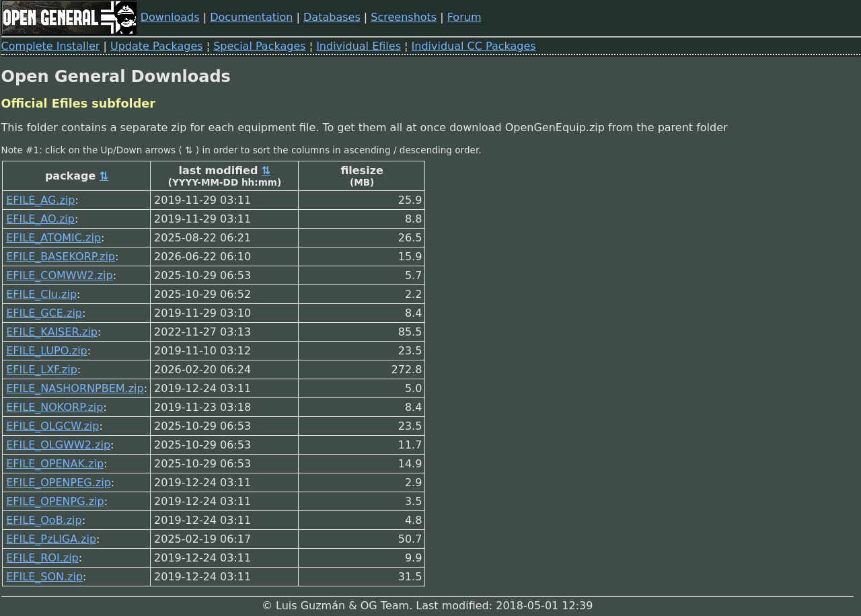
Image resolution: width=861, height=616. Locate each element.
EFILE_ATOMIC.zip (53, 238)
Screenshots (404, 17)
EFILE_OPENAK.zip (55, 464)
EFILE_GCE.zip (44, 313)
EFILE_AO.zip (40, 219)
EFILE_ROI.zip (42, 558)
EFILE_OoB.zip (44, 520)
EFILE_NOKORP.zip (54, 407)
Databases (332, 17)
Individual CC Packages (474, 46)
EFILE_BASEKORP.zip (61, 257)
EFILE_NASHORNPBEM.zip (75, 388)
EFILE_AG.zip (40, 200)
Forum (464, 17)
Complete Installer (51, 46)
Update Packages (157, 46)
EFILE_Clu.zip (41, 294)
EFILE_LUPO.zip (47, 351)
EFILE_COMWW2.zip (60, 275)
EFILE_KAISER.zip (52, 332)
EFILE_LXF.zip (42, 370)
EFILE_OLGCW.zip (52, 426)
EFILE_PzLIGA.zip (51, 539)
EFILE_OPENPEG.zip (59, 483)
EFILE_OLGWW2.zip (58, 445)
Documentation (251, 17)
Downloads (170, 17)
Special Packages (259, 46)
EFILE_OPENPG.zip (55, 501)
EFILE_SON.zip (44, 577)
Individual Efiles (359, 46)
